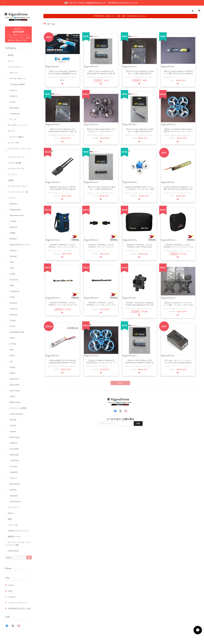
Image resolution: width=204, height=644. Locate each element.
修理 (10, 519)
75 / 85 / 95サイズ (18, 79)
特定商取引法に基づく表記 (20, 609)
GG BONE (14, 449)
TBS (12, 350)
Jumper (13, 221)
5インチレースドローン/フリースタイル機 (18, 544)
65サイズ (14, 73)
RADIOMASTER (17, 332)
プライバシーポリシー (18, 603)
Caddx (13, 274)
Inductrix (14, 309)
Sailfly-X (13, 96)
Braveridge (15, 437)
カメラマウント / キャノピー (18, 150)
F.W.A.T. (13, 478)
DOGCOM (14, 455)
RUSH (13, 326)
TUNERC (14, 472)
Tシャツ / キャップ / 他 (18, 192)
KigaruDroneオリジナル (20, 245)
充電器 (11, 180)
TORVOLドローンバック (19, 531)
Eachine (13, 303)
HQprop (13, 250)
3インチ (13, 119)
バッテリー (13, 174)
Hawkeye (14, 496)
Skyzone (14, 227)
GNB (12, 286)
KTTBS (13, 344)
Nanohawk (14, 108)
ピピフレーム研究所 (18, 408)
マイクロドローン (16, 67)
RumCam (14, 280)
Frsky (12, 297)
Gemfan (13, 256)
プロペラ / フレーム (16, 157)
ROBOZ (13, 239)
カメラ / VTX (14, 143)
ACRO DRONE (16, 414)
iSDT (12, 268)
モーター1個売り (17, 137)
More (120, 384)
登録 (138, 424)
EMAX (13, 373)
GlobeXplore (15, 502)
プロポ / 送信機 (15, 163)
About (11, 585)
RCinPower (15, 484)
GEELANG (14, 385)
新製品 (11, 55)
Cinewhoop (15, 114)
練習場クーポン (15, 537)
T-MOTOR (14, 461)
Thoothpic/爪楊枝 (17, 84)
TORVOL (14, 443)
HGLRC (13, 420)
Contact (12, 597)
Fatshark (14, 315)
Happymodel (15, 210)
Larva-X (13, 90)
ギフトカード (14, 507)
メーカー (12, 198)
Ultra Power (15, 391)
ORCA (13, 396)
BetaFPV (14, 204)
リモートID (13, 525)
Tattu (12, 262)
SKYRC (13, 426)
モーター (12, 131)
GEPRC (13, 490)
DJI (11, 361)
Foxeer (13, 320)
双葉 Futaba (15, 402)
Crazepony (15, 291)
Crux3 (12, 102)
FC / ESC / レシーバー (18, 125)
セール (11, 61)
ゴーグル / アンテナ (16, 169)
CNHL (12, 338)
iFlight (13, 367)
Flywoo (13, 431)
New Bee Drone (17, 215)
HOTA (12, 356)
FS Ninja (14, 466)
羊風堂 (13, 233)
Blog (10, 591)
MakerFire (14, 379)
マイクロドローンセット (18, 186)
